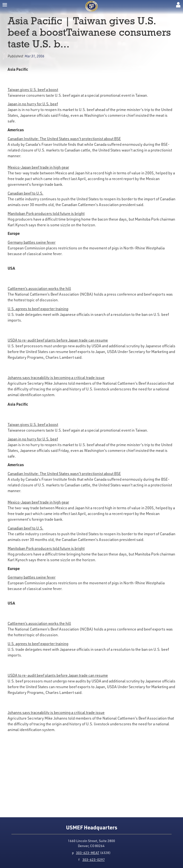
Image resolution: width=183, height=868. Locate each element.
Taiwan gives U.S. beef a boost (33, 90)
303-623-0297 (94, 860)
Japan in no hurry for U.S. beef (33, 104)
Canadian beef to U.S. (25, 193)
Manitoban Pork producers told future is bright (46, 213)
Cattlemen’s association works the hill (39, 288)
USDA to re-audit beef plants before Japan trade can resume (58, 340)
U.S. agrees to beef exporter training (38, 309)
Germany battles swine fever (32, 242)
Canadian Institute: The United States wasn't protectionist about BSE (64, 139)
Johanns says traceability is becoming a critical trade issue (56, 378)
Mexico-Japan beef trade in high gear (38, 167)
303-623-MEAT (88, 853)
